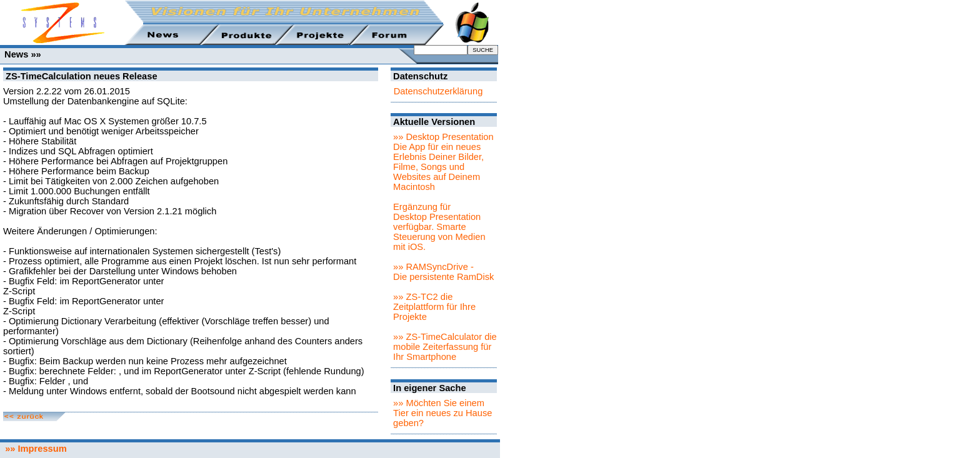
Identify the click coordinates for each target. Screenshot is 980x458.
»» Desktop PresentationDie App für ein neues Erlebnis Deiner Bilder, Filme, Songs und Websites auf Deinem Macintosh (443, 162)
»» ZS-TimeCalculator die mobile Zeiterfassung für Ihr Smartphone (445, 347)
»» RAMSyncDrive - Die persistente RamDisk (443, 272)
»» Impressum (33, 449)
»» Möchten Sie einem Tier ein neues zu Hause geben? (442, 413)
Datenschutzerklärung (438, 91)
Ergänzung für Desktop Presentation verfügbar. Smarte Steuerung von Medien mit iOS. (439, 227)
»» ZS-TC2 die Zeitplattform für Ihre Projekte (434, 307)
